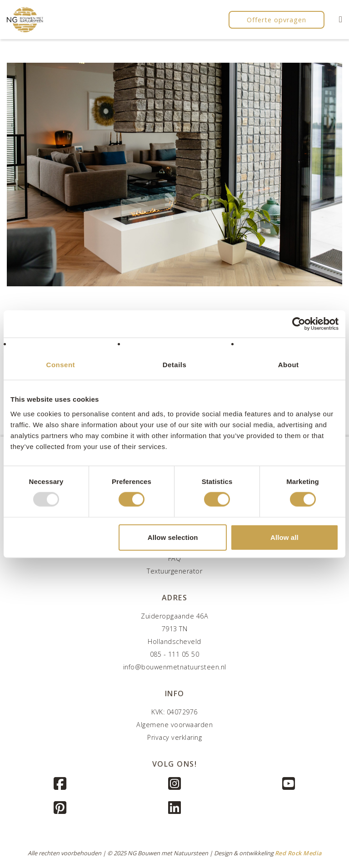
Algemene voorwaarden (174, 725)
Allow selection (173, 537)
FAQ (175, 558)
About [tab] (289, 365)
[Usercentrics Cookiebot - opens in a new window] (299, 324)
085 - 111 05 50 (175, 654)
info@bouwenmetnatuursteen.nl (175, 667)
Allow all (284, 537)
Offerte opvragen (277, 20)
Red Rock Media (298, 853)
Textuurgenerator (174, 571)
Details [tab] (175, 365)
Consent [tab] (61, 365)
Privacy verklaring (174, 737)
